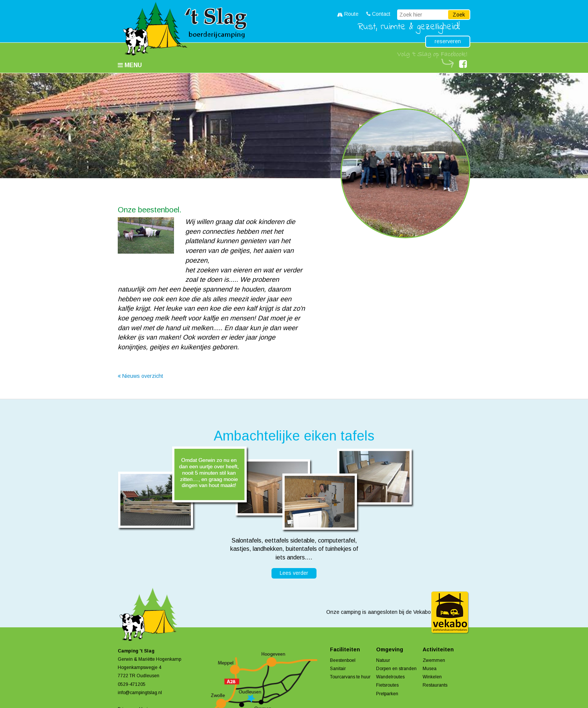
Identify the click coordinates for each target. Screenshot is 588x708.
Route (348, 14)
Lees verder (294, 573)
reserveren (448, 41)
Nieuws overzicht (140, 376)
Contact (378, 14)
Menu (130, 65)
